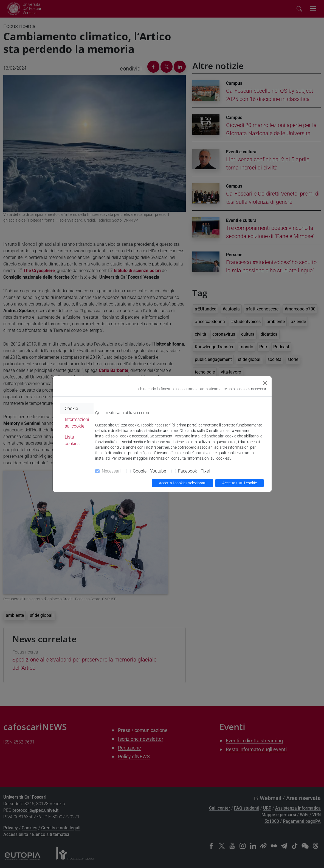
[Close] (265, 383)
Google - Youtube (149, 471)
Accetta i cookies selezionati (183, 483)
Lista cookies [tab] (72, 440)
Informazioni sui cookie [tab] (77, 423)
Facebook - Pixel (194, 471)
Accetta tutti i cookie (240, 483)
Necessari (111, 471)
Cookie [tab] (71, 408)
